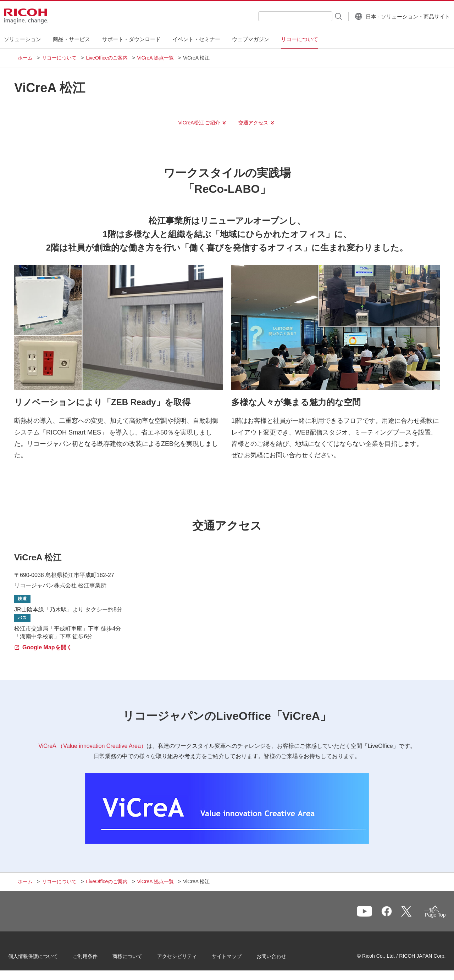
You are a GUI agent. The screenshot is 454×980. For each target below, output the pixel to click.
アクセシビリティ (187, 958)
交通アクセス (253, 123)
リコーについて (59, 58)
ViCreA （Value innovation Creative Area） (92, 746)
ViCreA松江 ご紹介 (199, 123)
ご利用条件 (95, 958)
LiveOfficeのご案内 (107, 58)
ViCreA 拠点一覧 (156, 58)
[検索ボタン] (324, 16)
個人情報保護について (43, 958)
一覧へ (399, 914)
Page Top (426, 916)
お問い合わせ (281, 958)
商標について (137, 958)
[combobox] (281, 16)
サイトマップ (236, 958)
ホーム (25, 58)
